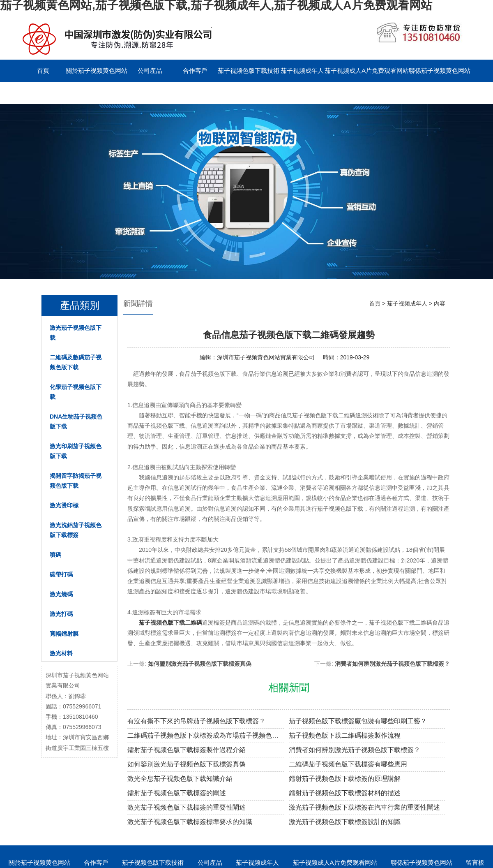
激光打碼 (61, 614)
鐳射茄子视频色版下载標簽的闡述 (177, 793)
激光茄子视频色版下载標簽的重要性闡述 (187, 807)
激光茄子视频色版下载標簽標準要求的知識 (190, 822)
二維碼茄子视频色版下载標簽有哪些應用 (348, 764)
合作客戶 (195, 71)
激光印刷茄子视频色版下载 (76, 451)
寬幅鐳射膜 (64, 634)
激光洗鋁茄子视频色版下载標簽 (76, 530)
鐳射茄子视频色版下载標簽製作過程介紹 (187, 750)
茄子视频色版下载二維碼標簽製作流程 (345, 735)
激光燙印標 (64, 505)
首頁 (43, 71)
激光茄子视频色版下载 (76, 333)
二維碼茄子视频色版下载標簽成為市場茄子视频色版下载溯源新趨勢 (206, 735)
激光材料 (61, 653)
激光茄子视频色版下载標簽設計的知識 (345, 822)
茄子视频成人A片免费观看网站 (367, 71)
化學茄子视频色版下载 (76, 392)
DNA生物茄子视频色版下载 (76, 421)
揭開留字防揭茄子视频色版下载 (76, 481)
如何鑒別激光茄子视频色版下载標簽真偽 (200, 664)
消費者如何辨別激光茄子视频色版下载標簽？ (355, 750)
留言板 (43, 93)
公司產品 (150, 71)
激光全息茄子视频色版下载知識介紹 (180, 779)
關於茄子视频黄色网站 (97, 71)
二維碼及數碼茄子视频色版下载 (76, 362)
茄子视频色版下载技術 (249, 71)
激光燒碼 (61, 594)
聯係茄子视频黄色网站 (440, 71)
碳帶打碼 (61, 574)
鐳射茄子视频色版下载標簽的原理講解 (345, 779)
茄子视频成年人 (302, 71)
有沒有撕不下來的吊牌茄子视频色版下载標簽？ (196, 721)
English (88, 93)
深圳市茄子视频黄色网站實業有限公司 (266, 357)
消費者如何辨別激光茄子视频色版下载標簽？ (392, 664)
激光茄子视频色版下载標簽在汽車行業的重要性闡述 (364, 807)
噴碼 (55, 555)
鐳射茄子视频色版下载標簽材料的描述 (345, 793)
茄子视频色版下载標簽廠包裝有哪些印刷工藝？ (358, 721)
